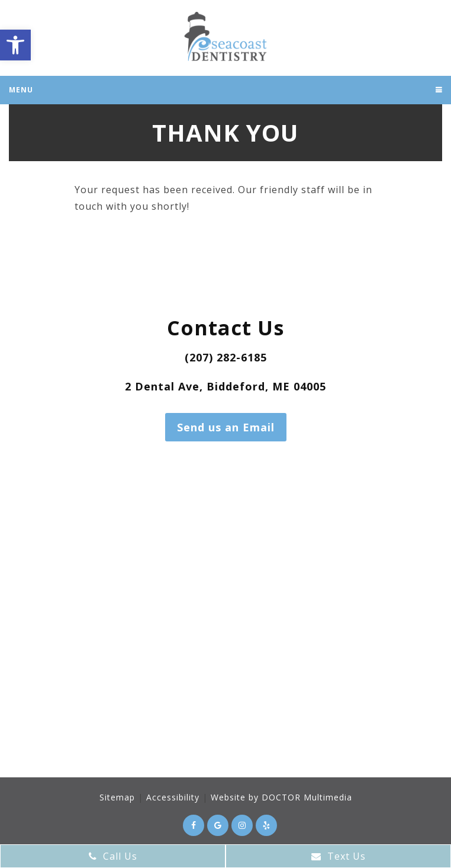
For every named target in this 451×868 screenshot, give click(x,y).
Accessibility (173, 797)
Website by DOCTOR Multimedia (281, 797)
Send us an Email (226, 427)
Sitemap (117, 797)
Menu (21, 90)
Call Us (113, 856)
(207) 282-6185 (226, 357)
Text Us (339, 856)
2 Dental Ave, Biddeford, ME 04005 (225, 386)
